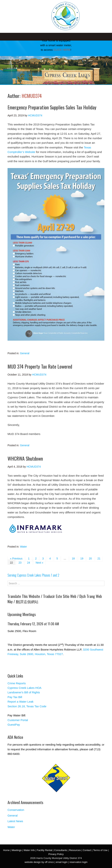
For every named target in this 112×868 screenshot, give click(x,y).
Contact (87, 850)
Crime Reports (17, 683)
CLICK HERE (62, 50)
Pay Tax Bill (15, 697)
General (25, 353)
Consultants (61, 850)
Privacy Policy (56, 854)
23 (20, 563)
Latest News (15, 821)
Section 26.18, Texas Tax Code (27, 706)
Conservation (16, 810)
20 (90, 558)
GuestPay (14, 725)
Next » (39, 563)
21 (99, 558)
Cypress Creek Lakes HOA (24, 688)
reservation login (78, 862)
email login (62, 862)
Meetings (17, 850)
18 (73, 558)
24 (29, 563)
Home (6, 850)
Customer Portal (18, 720)
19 (82, 558)
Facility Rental (44, 850)
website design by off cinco (39, 862)
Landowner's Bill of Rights (24, 692)
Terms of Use (100, 850)
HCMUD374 (32, 96)
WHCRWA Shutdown (25, 458)
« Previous (16, 558)
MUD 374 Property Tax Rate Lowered (40, 366)
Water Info (29, 850)
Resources (75, 850)
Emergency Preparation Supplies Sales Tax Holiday (52, 107)
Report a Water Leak (21, 702)
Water (23, 547)
